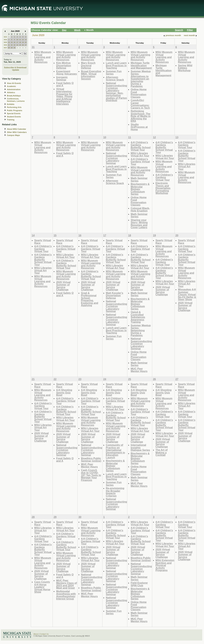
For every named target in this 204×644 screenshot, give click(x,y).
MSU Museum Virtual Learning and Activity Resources (43, 57)
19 (23, 42)
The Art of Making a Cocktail (162, 452)
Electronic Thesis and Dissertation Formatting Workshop (163, 188)
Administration (14, 90)
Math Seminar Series (139, 179)
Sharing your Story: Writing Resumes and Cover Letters (139, 224)
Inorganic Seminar (62, 78)
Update (16, 70)
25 (20, 45)
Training (11, 120)
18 (20, 42)
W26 (5, 45)
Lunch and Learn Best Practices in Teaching (116, 65)
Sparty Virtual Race (43, 242)
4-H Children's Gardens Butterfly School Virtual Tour (141, 146)
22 (12, 45)
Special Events (14, 114)
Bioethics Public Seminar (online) (91, 460)
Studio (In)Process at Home (139, 127)
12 (23, 40)
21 (9, 45)
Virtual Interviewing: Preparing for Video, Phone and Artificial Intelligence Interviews (64, 96)
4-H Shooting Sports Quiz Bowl (64, 392)
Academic (11, 86)
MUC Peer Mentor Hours (139, 370)
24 (17, 45)
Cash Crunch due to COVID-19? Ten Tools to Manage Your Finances (91, 475)
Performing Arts (14, 107)
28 (9, 48)
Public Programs (15, 111)
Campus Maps (13, 135)
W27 (5, 48)
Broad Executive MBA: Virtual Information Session (91, 75)
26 (23, 45)
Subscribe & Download (15, 68)
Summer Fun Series (114, 73)
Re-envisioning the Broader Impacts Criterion (115, 492)
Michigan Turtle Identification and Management (141, 65)
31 (9, 37)
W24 (5, 40)
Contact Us (44, 634)
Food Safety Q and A (65, 84)
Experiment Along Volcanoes (66, 73)
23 (14, 45)
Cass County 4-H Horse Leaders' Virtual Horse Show (42, 587)
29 (12, 48)
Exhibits (11, 104)
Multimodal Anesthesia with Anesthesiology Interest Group (66, 595)
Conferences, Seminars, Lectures (16, 100)
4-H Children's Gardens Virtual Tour (140, 162)
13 (26, 40)
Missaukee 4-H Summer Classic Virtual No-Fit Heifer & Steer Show (187, 294)
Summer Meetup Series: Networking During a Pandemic (141, 330)
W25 (5, 42)
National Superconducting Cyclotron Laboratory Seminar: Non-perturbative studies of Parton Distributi (116, 92)
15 (12, 42)
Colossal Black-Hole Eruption (140, 209)
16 (14, 42)
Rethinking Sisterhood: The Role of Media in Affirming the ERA (141, 116)
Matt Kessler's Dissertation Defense (115, 295)
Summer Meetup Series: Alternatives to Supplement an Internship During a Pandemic (141, 79)
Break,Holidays (14, 96)
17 (17, 42)
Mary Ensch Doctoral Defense (88, 65)
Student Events (14, 117)
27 (26, 45)
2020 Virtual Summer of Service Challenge (63, 286)
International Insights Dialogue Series (140, 447)
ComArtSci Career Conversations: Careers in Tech (140, 104)
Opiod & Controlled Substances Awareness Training (138, 317)
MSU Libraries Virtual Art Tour (140, 154)
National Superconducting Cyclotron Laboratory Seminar (116, 158)
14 (9, 42)
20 (26, 42)
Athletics (11, 93)
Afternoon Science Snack (115, 78)
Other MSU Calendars (17, 132)
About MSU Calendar (16, 129)
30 (14, 48)
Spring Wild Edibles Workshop (185, 68)
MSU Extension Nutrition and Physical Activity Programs (165, 565)
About (36, 634)
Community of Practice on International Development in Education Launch (115, 451)
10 (17, 40)
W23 (5, 37)
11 (20, 40)
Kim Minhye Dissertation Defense (64, 65)
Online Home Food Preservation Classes (139, 93)
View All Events (14, 83)
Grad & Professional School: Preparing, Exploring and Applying (90, 299)
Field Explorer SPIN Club (139, 584)
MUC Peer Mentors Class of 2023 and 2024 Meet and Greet (66, 584)
